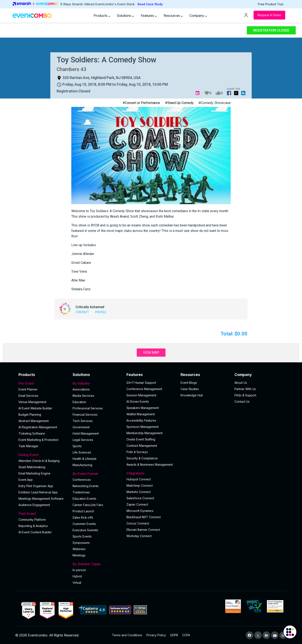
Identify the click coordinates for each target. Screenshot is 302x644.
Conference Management (144, 389)
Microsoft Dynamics (140, 511)
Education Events (84, 499)
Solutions (125, 16)
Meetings (79, 555)
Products (102, 16)
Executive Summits (85, 530)
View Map (151, 353)
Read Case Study (150, 4)
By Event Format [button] (97, 474)
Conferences (82, 480)
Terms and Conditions (127, 635)
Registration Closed (271, 30)
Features (149, 16)
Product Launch (83, 511)
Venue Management (32, 402)
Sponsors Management (143, 427)
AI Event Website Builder (35, 408)
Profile (101, 312)
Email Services (28, 396)
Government (81, 427)
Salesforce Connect (140, 498)
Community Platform (32, 520)
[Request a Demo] (269, 15)
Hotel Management (86, 433)
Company (198, 16)
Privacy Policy (156, 635)
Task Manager (28, 446)
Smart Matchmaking (32, 467)
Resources (173, 16)
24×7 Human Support (141, 383)
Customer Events (84, 524)
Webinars (79, 549)
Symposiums (81, 543)
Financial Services (85, 415)
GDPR (174, 635)
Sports (77, 446)
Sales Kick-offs (83, 517)
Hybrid (77, 576)
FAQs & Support (245, 395)
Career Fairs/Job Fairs (88, 505)
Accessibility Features (141, 420)
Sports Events (82, 536)
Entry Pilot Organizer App (36, 486)
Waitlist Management (141, 414)
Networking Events (86, 486)
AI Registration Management (38, 427)
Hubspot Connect (139, 479)
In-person (79, 570)
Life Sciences (82, 452)
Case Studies (190, 389)
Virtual (77, 583)
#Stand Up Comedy (179, 103)
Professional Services (88, 408)
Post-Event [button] (43, 514)
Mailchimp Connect (140, 486)
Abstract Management (34, 421)
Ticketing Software (32, 433)
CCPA (186, 635)
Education (79, 402)
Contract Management (142, 446)
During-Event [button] (43, 455)
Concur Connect (138, 523)
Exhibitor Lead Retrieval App (38, 492)
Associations (81, 389)
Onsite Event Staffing (141, 439)
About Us (241, 383)
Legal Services (83, 440)
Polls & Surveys (137, 452)
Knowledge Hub (192, 395)
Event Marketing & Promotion (38, 440)
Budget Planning (30, 415)
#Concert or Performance (141, 103)
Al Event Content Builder (35, 532)
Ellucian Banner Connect (143, 530)
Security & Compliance (142, 458)
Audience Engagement (34, 505)
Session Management (141, 395)
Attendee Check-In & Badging (39, 461)
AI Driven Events (138, 402)
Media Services (83, 396)
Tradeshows (81, 492)
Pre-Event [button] (43, 383)
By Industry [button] (97, 383)
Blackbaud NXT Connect (144, 517)
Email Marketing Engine (34, 473)
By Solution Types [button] (97, 564)
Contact (82, 312)
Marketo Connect (139, 492)
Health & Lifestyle (85, 459)
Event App (26, 480)
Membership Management (144, 433)
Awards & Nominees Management (150, 465)
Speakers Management (143, 408)
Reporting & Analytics (33, 526)
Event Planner (28, 389)
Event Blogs (189, 383)
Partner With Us (245, 389)
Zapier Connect (137, 504)
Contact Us (242, 402)
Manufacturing (82, 465)
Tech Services (83, 421)
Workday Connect (139, 536)
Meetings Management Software (41, 499)
